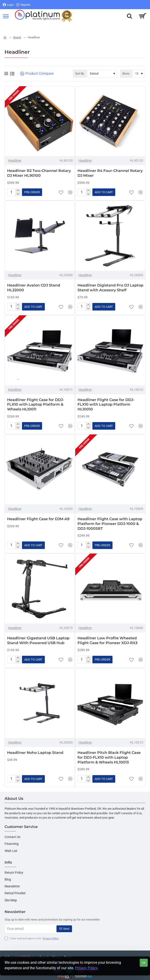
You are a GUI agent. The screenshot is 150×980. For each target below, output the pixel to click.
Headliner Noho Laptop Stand (35, 753)
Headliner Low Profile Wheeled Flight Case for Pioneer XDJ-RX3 (107, 640)
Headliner (15, 161)
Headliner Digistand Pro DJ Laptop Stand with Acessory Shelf (110, 288)
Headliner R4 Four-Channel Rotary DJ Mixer (110, 173)
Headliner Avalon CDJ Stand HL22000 (34, 288)
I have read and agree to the (32, 939)
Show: (126, 74)
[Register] (23, 5)
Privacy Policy (86, 968)
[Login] (8, 5)
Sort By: (80, 74)
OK (144, 963)
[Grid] (6, 74)
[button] (32, 192)
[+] (18, 190)
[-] (18, 194)
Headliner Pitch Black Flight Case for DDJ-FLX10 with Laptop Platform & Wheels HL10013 (109, 757)
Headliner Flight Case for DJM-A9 (38, 519)
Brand (17, 37)
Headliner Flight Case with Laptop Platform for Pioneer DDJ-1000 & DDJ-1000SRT (110, 524)
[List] (12, 74)
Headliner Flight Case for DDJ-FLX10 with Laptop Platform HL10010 (106, 405)
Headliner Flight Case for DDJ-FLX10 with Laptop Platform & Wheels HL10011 (36, 405)
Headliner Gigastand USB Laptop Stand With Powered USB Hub (38, 640)
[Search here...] (129, 16)
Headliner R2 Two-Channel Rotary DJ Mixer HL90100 (39, 173)
